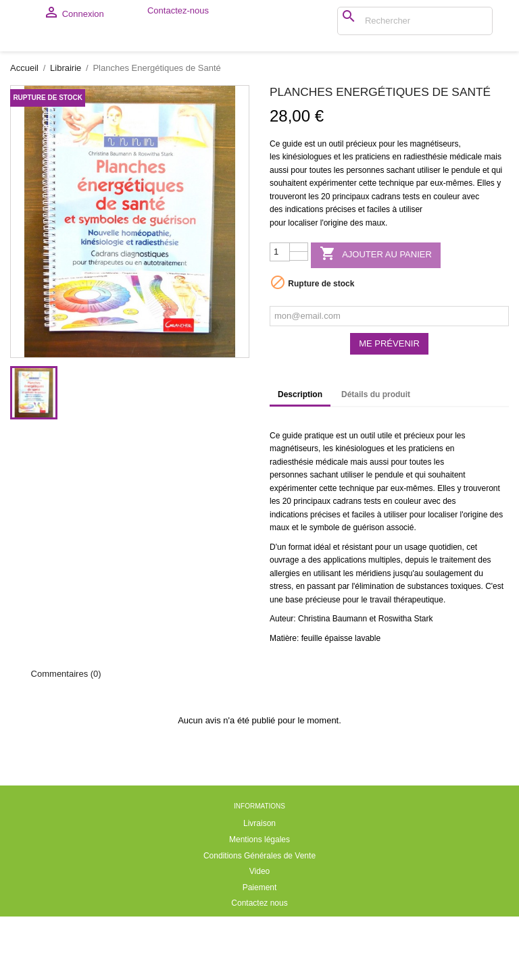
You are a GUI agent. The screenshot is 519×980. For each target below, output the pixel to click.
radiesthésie (425, 220)
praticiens (373, 220)
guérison (368, 591)
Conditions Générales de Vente (259, 919)
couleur (446, 260)
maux (375, 286)
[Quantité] (280, 315)
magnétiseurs (435, 207)
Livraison (259, 887)
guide (292, 207)
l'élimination (372, 650)
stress (280, 650)
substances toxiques (444, 650)
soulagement (448, 637)
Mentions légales (259, 903)
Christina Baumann (332, 682)
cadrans (386, 260)
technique (396, 247)
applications (344, 623)
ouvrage (284, 623)
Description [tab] (300, 458)
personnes (365, 234)
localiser (303, 286)
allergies (285, 637)
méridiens (373, 637)
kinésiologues (307, 220)
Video (259, 935)
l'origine (334, 286)
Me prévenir (389, 407)
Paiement (260, 951)
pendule (466, 234)
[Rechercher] (341, 21)
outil (336, 207)
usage (416, 611)
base (294, 663)
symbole (325, 591)
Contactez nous (259, 966)
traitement (458, 623)
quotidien (446, 611)
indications (304, 273)
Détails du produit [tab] (376, 458)
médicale (466, 220)
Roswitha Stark (406, 682)
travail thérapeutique (406, 663)
